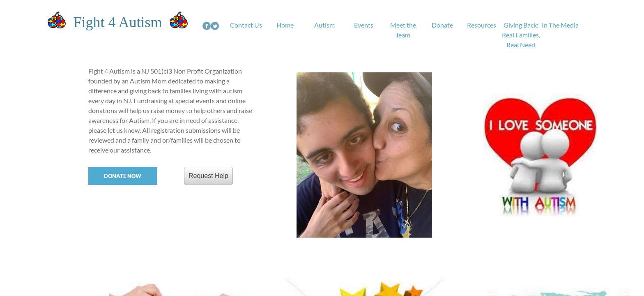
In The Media (560, 25)
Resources (482, 25)
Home (285, 25)
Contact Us (246, 25)
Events (364, 25)
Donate (442, 25)
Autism (324, 25)
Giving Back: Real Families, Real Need (521, 35)
